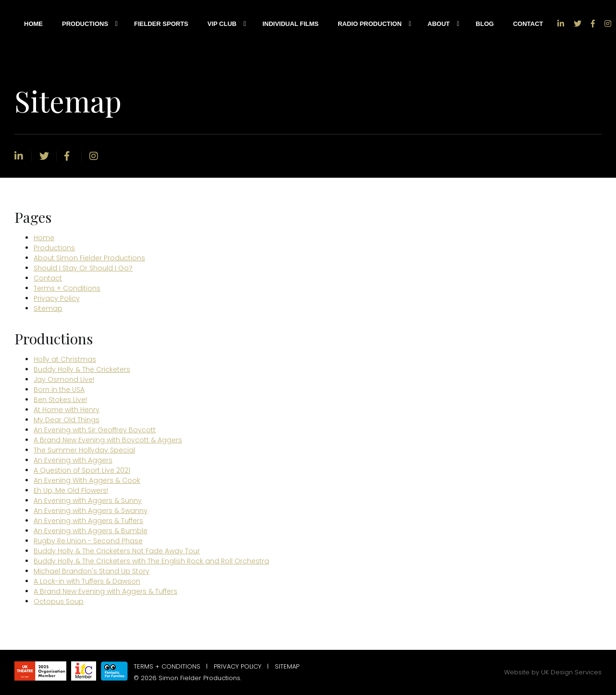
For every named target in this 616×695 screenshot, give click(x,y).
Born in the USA (59, 390)
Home (33, 24)
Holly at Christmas (65, 359)
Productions (85, 24)
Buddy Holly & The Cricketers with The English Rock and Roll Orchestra (151, 561)
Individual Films (290, 24)
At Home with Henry (67, 410)
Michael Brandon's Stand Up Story (92, 571)
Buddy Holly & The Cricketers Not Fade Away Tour (117, 551)
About (439, 24)
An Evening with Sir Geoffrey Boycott (95, 430)
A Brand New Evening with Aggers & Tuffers (105, 591)
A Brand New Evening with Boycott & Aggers (108, 440)
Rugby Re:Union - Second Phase (88, 541)
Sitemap (48, 308)
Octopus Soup (59, 601)
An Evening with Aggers (73, 460)
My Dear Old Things (67, 420)
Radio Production (370, 24)
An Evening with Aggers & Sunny (88, 500)
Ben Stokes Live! (60, 400)
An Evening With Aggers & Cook (87, 480)
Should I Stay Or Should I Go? (83, 268)
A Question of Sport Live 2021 (82, 470)
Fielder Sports (161, 24)
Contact (528, 24)
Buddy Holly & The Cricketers (82, 369)
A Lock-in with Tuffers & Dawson (87, 581)
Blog (485, 24)
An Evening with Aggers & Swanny (91, 511)
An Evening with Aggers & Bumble (91, 531)
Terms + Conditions (67, 288)
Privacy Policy (57, 298)
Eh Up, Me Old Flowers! (71, 490)
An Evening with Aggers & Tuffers (88, 521)
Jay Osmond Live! (64, 379)
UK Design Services (571, 672)
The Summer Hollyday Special (84, 450)
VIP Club (222, 24)
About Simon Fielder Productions (89, 258)
